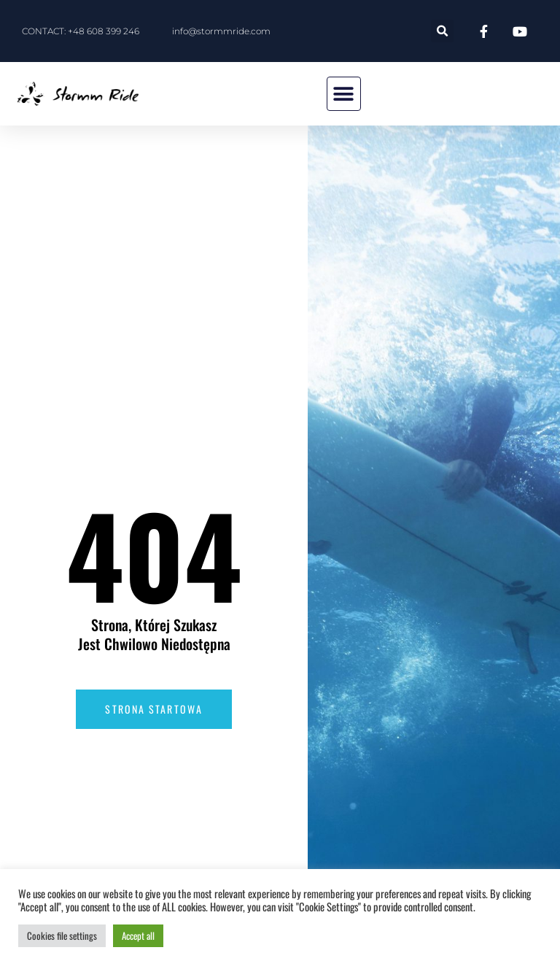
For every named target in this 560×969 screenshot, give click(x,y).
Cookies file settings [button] (62, 935)
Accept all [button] (138, 935)
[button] (442, 31)
